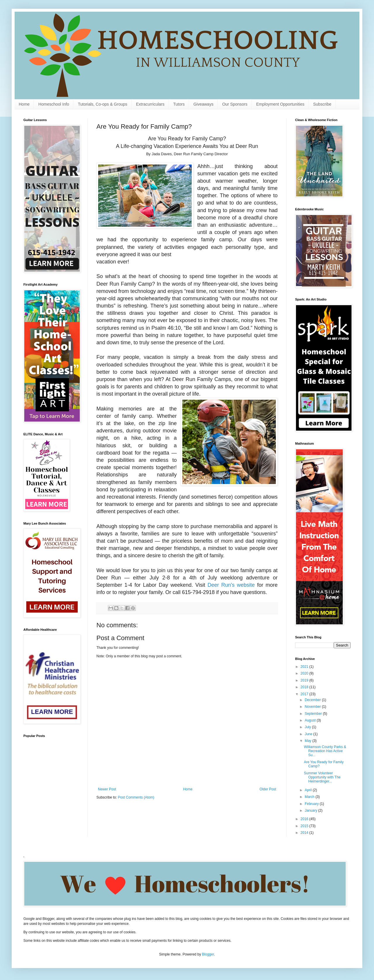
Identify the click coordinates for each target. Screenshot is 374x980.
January (311, 810)
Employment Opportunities (280, 104)
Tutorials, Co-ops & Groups (102, 104)
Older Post (268, 789)
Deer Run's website (231, 585)
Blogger (208, 954)
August (311, 720)
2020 (305, 673)
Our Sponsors (235, 104)
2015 (305, 826)
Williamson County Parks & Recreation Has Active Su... (325, 751)
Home (24, 104)
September (314, 714)
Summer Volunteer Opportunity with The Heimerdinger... (322, 777)
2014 (305, 833)
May (309, 741)
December (313, 700)
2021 (305, 667)
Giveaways (203, 104)
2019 (305, 680)
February (312, 804)
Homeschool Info (54, 104)
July (308, 727)
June (309, 734)
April (309, 790)
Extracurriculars (150, 104)
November (313, 707)
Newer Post (107, 789)
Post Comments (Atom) (136, 797)
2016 (305, 819)
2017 (305, 694)
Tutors (179, 104)
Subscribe (322, 104)
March (310, 797)
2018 (305, 687)
